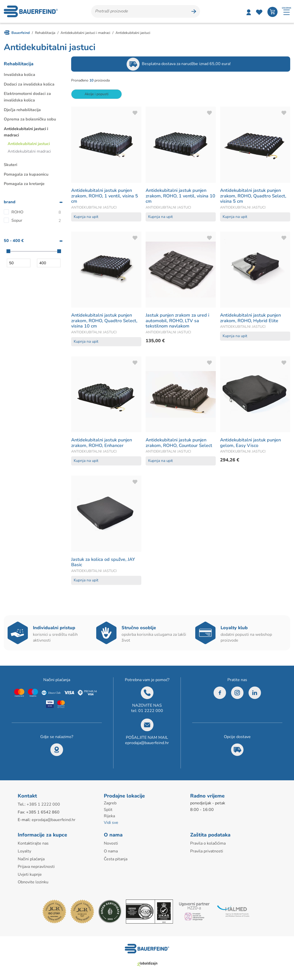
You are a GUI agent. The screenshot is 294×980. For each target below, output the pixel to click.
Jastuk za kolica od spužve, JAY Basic (103, 562)
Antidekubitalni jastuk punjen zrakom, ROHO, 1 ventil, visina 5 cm (105, 196)
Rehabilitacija (19, 64)
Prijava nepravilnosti (36, 867)
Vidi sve (111, 823)
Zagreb (110, 803)
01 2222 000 (151, 711)
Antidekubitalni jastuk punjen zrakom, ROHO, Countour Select (179, 443)
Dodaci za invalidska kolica (29, 84)
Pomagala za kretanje (24, 184)
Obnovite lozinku (33, 882)
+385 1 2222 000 (43, 804)
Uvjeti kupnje (30, 874)
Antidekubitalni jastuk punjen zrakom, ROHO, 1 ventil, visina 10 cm (180, 196)
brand (10, 202)
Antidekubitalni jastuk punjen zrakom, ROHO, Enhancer (102, 443)
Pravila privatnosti (207, 851)
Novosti (111, 843)
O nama (111, 851)
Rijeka (109, 816)
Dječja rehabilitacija (22, 110)
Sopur (17, 220)
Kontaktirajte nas (33, 843)
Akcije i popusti (96, 94)
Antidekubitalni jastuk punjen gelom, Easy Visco (250, 443)
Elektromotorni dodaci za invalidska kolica (27, 97)
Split (108, 810)
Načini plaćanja (31, 859)
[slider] (8, 251)
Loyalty (24, 851)
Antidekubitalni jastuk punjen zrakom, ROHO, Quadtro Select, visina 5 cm (253, 196)
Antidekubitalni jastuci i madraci (26, 132)
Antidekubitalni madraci (29, 151)
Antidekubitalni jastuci (29, 144)
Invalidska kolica (19, 75)
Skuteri (11, 165)
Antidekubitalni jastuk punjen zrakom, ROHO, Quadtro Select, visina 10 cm (104, 321)
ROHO (17, 212)
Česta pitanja (116, 859)
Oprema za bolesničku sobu (30, 119)
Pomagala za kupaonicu (26, 174)
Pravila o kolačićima (208, 843)
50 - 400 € (14, 241)
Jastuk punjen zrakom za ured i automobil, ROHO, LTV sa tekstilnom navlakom (177, 321)
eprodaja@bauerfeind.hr (147, 743)
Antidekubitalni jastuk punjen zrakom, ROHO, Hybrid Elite (250, 318)
